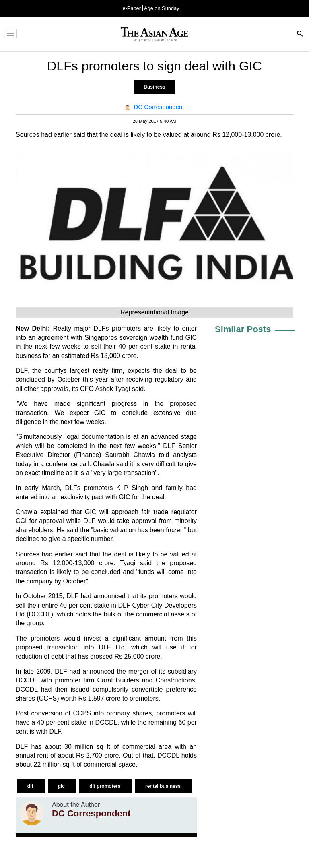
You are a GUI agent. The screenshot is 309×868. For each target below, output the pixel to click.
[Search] (300, 34)
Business (154, 87)
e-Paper (132, 8)
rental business (164, 786)
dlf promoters (106, 786)
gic (62, 786)
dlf (31, 786)
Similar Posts (243, 329)
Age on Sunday (162, 8)
